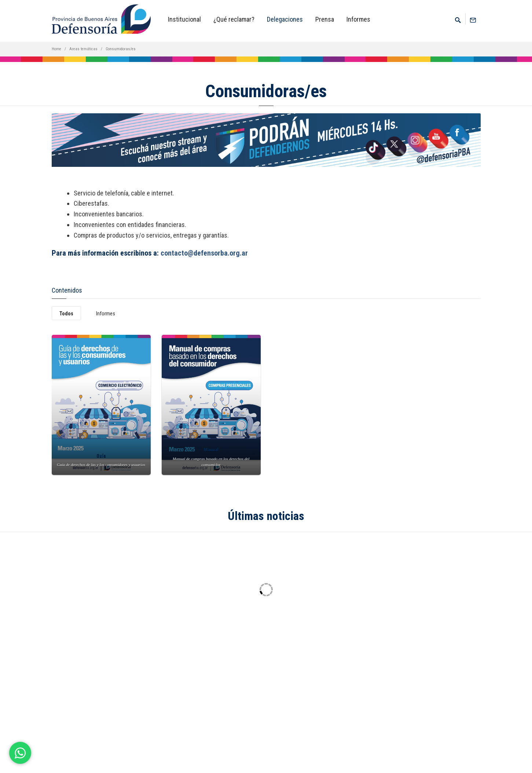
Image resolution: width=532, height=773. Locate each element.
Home (56, 49)
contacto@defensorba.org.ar (204, 253)
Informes (358, 19)
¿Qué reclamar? (234, 19)
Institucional (184, 19)
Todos (66, 314)
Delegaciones (285, 19)
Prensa (325, 19)
